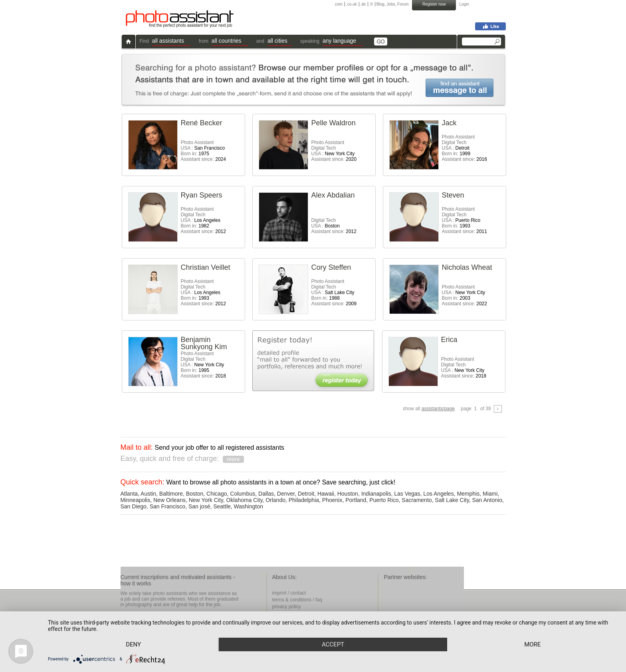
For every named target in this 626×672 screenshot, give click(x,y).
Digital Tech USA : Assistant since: (334, 226)
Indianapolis (376, 494)
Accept (333, 644)
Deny (133, 644)
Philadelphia (304, 500)
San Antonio (487, 500)
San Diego (134, 506)
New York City (206, 500)
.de (363, 4)
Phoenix (332, 500)
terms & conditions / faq (297, 600)
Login (464, 4)
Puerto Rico (384, 500)
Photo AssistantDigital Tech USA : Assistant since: (334, 151)
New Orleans (169, 500)
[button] (171, 42)
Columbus (243, 494)
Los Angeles (438, 494)
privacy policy (287, 607)
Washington (249, 506)
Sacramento (417, 500)
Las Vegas (407, 494)
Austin (148, 494)
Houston (348, 494)
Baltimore (171, 494)
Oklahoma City (245, 500)
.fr (371, 4)
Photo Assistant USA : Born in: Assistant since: (203, 151)
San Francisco (167, 506)
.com (339, 4)
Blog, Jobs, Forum (393, 4)
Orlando (275, 500)
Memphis (468, 494)
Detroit (306, 494)
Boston (195, 494)
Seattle (222, 506)
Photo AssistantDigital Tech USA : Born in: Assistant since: (465, 148)
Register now (434, 4)
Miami (490, 494)
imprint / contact (289, 593)
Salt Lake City (452, 500)
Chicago (217, 494)
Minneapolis (136, 500)
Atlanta (129, 494)
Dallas (266, 494)
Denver (286, 494)
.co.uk (352, 4)
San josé (199, 506)
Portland (356, 500)
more (532, 644)
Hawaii (326, 494)
